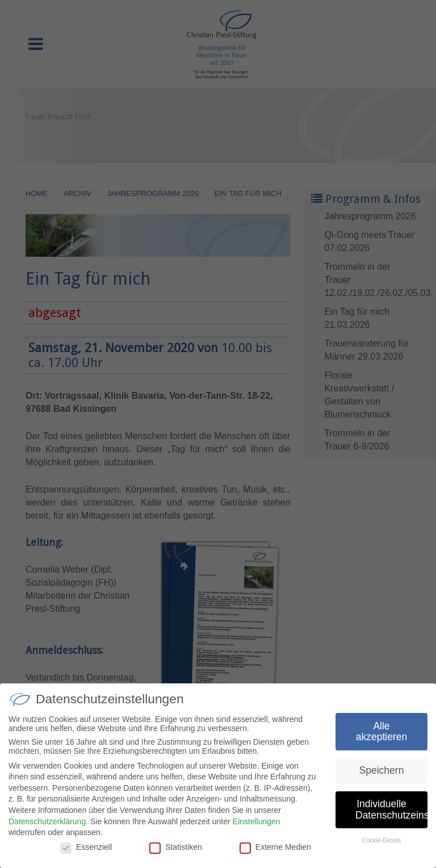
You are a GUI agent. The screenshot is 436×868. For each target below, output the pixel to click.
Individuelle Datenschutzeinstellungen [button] (391, 814)
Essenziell (86, 852)
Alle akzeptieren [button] (381, 736)
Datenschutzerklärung (47, 825)
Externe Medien (275, 852)
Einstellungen (257, 825)
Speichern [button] (382, 775)
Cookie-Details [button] (381, 845)
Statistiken (176, 852)
